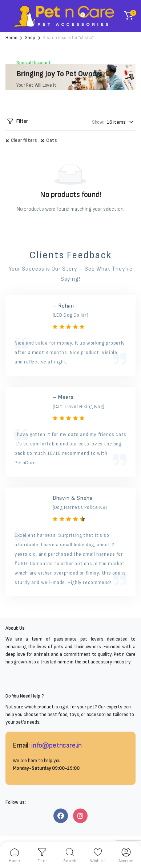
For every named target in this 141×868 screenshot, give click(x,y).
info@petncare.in (57, 745)
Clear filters (24, 140)
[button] (129, 16)
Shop (30, 38)
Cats (52, 140)
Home (11, 38)
